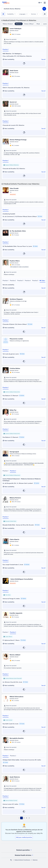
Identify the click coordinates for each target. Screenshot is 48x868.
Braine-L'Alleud (29, 24)
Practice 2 (13, 281)
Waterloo (19, 24)
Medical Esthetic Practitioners (22, 860)
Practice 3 (20, 281)
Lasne (45, 24)
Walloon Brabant (8, 24)
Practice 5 (35, 281)
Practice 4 (28, 281)
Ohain (38, 24)
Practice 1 (6, 49)
